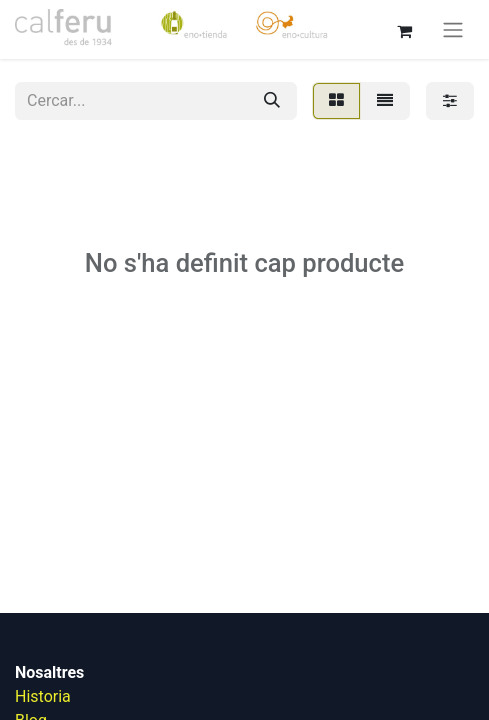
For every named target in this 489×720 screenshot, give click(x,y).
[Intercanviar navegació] (453, 29)
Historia (43, 696)
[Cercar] (272, 101)
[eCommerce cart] (404, 29)
